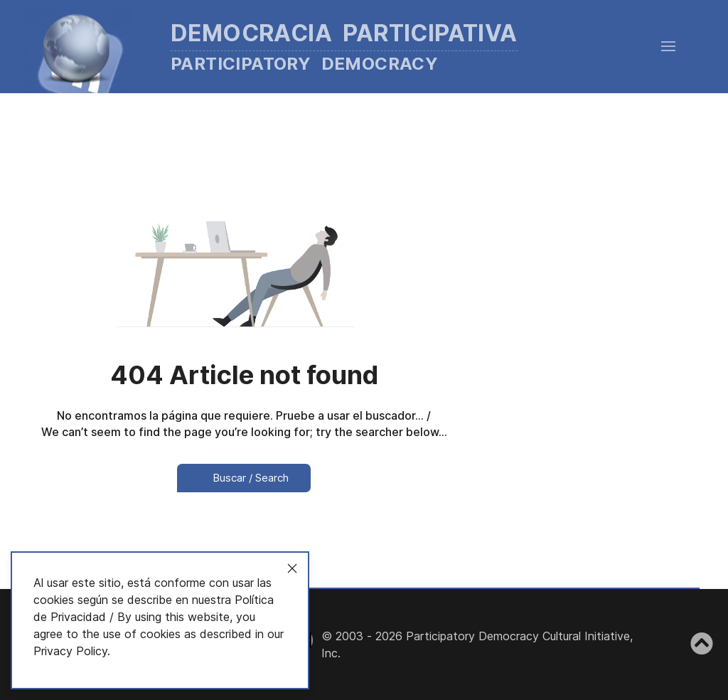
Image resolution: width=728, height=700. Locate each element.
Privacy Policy (70, 651)
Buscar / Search (244, 478)
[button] (668, 46)
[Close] (292, 568)
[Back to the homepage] (292, 47)
